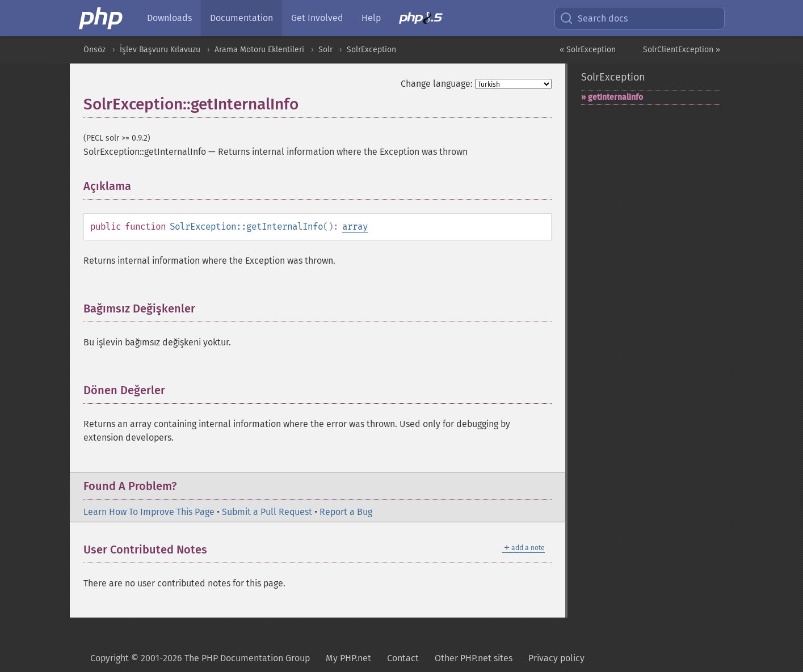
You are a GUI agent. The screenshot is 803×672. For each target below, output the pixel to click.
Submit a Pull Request (267, 512)
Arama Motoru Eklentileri (259, 50)
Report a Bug (346, 512)
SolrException (371, 50)
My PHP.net (348, 658)
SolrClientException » (682, 50)
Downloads (169, 18)
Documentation (241, 18)
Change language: (437, 84)
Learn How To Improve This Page (149, 512)
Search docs (594, 18)
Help (371, 18)
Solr (325, 50)
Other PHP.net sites (474, 658)
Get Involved (317, 18)
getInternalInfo (615, 97)
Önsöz (94, 50)
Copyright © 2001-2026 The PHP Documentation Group (200, 658)
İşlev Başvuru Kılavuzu (160, 50)
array (355, 227)
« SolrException (588, 50)
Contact (403, 658)
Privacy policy (556, 658)
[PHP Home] (102, 18)
